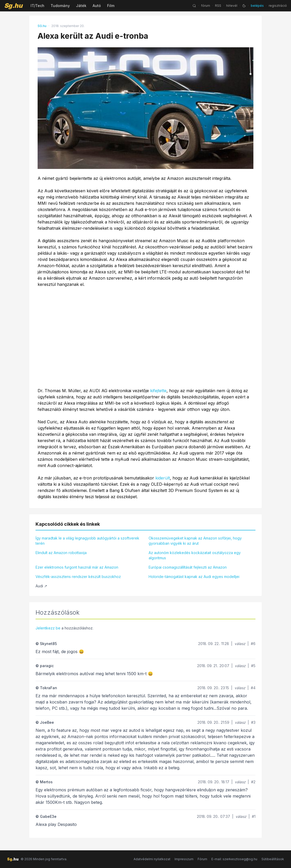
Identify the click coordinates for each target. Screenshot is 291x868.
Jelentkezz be (48, 628)
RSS (218, 6)
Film (111, 6)
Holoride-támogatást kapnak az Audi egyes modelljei (194, 577)
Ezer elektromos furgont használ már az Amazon (77, 567)
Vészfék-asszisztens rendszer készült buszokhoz (78, 577)
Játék (81, 6)
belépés (257, 6)
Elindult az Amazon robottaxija (61, 553)
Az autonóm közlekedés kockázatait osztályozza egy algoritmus (195, 555)
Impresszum (184, 859)
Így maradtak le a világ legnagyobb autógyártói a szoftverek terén (87, 541)
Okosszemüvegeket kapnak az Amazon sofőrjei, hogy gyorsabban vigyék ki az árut (195, 541)
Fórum (202, 859)
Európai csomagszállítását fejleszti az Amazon (188, 567)
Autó (97, 6)
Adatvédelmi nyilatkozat (152, 859)
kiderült (163, 478)
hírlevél (232, 6)
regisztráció (278, 6)
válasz (240, 644)
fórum (206, 6)
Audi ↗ (41, 586)
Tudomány (60, 6)
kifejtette (158, 391)
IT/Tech (37, 6)
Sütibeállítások (273, 859)
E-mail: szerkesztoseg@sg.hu (234, 859)
